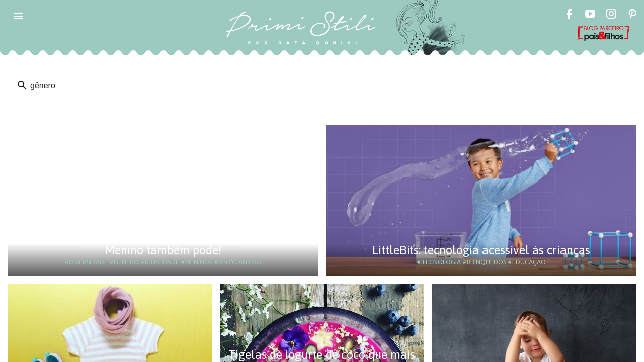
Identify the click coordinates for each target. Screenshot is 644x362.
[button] (18, 16)
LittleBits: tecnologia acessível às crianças (481, 250)
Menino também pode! (163, 250)
